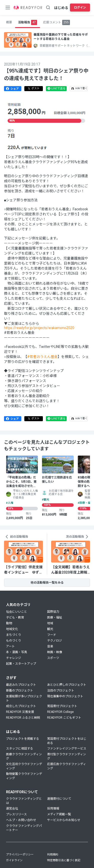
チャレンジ (14, 658)
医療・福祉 (55, 617)
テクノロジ (55, 641)
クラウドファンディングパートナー (24, 828)
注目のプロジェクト (61, 691)
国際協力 (53, 612)
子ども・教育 (15, 617)
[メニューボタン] (8, 8)
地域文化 (12, 629)
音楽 (50, 646)
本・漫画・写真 (17, 652)
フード (52, 635)
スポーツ (53, 658)
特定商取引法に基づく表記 (64, 860)
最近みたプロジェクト (21, 685)
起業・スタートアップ (21, 664)
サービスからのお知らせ (64, 820)
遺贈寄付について (59, 799)
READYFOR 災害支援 (20, 712)
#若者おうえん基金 (42, 357)
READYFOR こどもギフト (64, 718)
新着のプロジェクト (20, 691)
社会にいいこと (17, 612)
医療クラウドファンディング (24, 756)
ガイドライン (14, 860)
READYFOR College (60, 712)
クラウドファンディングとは (24, 801)
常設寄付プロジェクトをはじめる (67, 741)
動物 (9, 623)
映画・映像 (55, 652)
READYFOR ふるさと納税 (23, 718)
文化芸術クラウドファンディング (24, 766)
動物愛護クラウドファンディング (24, 776)
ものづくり (14, 641)
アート (10, 646)
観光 (50, 629)
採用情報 (53, 809)
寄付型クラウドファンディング (67, 756)
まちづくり (14, 635)
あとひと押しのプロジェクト (67, 685)
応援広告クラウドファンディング (67, 766)
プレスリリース (16, 814)
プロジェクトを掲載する (23, 739)
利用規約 (53, 855)
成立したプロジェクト (21, 706)
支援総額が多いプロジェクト (24, 698)
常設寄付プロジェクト (62, 706)
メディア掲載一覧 (59, 814)
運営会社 (12, 809)
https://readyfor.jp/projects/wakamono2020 (39, 328)
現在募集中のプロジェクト (65, 696)
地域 (50, 623)
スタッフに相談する (20, 749)
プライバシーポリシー (20, 855)
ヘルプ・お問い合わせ (21, 820)
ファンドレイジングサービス (67, 749)
